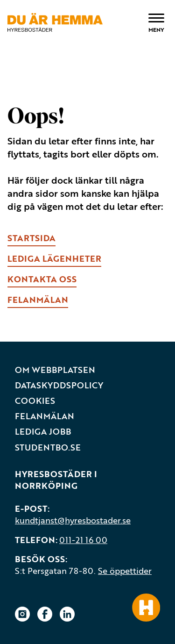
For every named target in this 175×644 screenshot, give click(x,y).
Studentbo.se (48, 447)
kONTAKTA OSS (42, 279)
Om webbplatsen (55, 370)
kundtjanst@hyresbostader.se (73, 520)
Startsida (31, 238)
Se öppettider (125, 571)
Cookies (35, 401)
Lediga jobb (43, 432)
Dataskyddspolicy (59, 385)
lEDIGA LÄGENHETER (54, 258)
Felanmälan (45, 416)
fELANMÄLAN (38, 300)
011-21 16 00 (83, 540)
